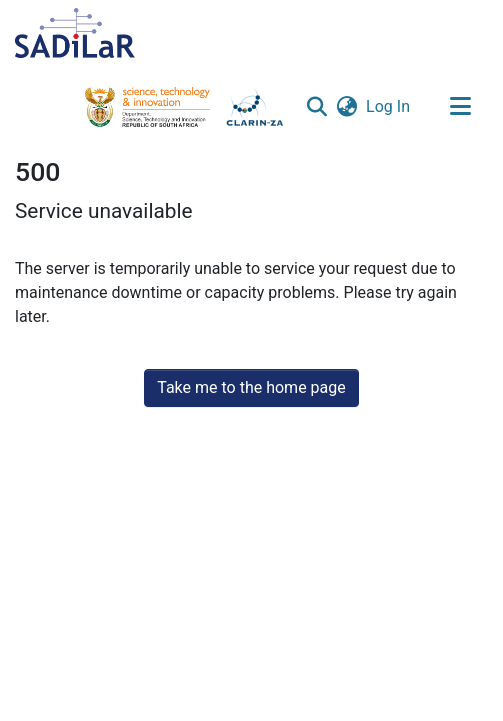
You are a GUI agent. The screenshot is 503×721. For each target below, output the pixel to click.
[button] (316, 107)
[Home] (75, 33)
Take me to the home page (251, 387)
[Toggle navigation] (460, 107)
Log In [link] (389, 106)
